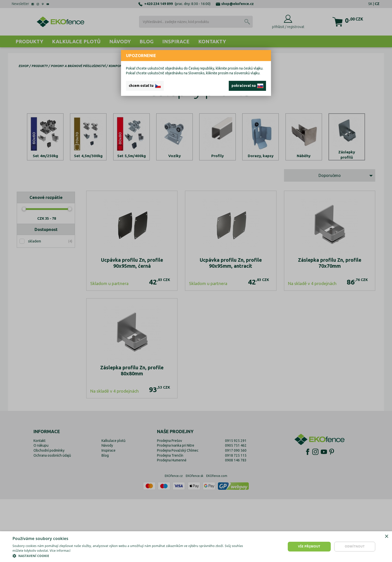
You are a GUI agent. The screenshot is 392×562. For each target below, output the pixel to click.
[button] (131, 556)
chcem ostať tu (145, 86)
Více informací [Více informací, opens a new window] (60, 551)
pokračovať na (247, 86)
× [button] (386, 537)
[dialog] (196, 547)
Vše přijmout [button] (309, 546)
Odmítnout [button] (355, 546)
